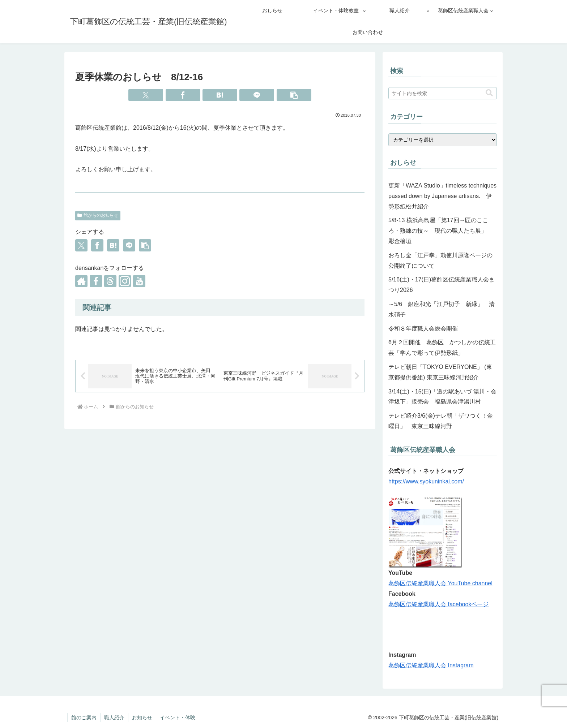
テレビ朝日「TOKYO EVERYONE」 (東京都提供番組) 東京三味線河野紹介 (440, 372)
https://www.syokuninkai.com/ (426, 481)
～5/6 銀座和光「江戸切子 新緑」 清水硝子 (442, 309)
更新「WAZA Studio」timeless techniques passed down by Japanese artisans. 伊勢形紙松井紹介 (442, 196)
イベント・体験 (178, 718)
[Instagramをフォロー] (125, 281)
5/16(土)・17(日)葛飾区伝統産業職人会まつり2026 (442, 285)
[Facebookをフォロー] (96, 281)
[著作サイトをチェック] (81, 281)
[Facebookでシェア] (183, 95)
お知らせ (142, 718)
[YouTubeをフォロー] (139, 281)
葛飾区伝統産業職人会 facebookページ (438, 604)
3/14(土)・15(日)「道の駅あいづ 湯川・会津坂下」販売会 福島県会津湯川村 (442, 397)
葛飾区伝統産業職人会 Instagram (431, 665)
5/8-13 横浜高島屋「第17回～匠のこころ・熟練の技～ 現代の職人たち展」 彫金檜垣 (440, 231)
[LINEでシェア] (257, 95)
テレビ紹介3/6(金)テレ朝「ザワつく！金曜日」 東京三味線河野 (441, 421)
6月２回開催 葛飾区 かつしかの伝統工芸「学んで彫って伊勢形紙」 (442, 348)
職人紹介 (114, 718)
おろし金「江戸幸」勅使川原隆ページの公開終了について (440, 260)
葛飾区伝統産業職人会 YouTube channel (440, 583)
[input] (443, 93)
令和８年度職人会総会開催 (423, 329)
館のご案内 (84, 718)
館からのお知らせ (98, 215)
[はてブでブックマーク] (220, 95)
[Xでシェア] (146, 95)
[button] (294, 95)
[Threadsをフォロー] (110, 281)
